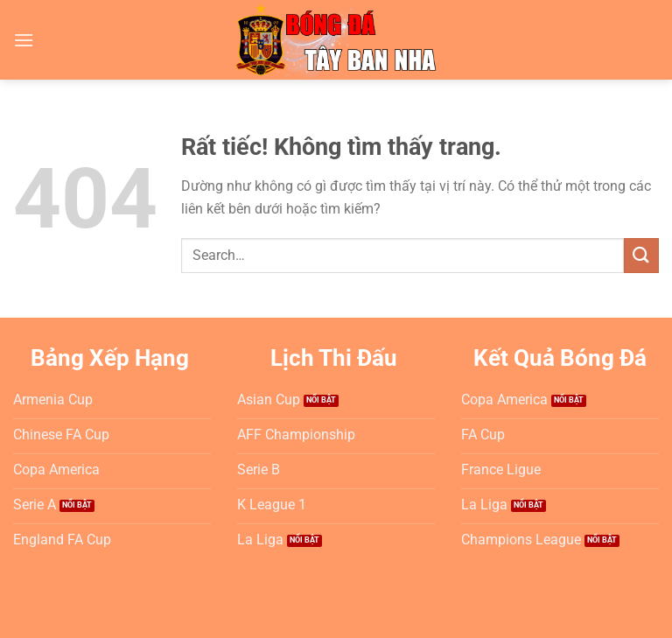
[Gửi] (641, 255)
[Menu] (24, 40)
